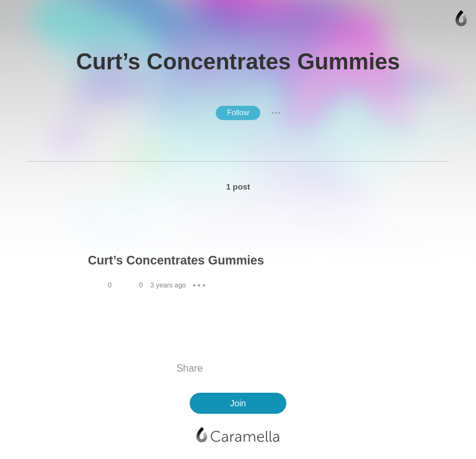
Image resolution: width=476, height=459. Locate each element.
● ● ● (276, 113)
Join (238, 403)
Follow (238, 113)
